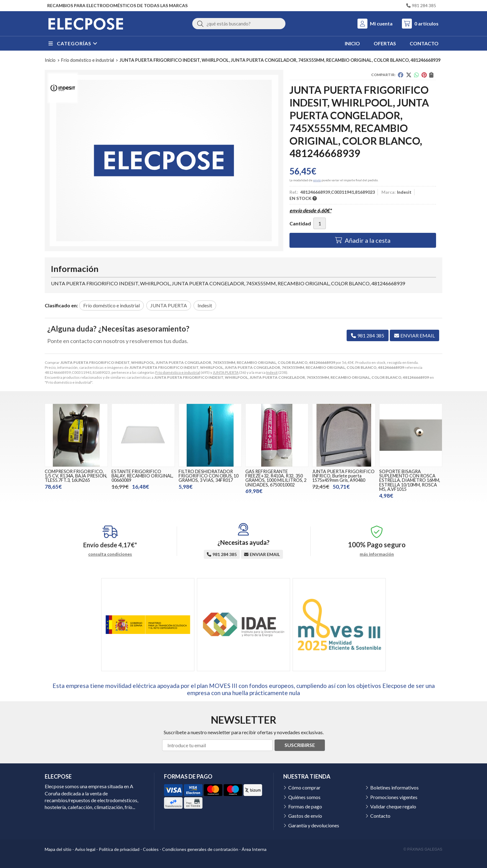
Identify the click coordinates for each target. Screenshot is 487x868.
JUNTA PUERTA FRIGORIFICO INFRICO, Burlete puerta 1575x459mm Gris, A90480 (343, 476)
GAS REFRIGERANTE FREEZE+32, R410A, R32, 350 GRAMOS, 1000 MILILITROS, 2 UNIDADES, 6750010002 (276, 478)
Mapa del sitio (58, 849)
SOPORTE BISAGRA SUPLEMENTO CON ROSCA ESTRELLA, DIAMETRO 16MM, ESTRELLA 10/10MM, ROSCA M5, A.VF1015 (410, 480)
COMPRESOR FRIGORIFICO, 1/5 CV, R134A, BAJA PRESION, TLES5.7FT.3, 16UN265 (76, 476)
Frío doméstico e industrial (178, 372)
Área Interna (254, 849)
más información (377, 554)
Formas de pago (305, 806)
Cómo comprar (304, 787)
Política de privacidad (119, 849)
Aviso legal (85, 849)
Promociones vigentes (394, 797)
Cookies (151, 849)
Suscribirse (300, 745)
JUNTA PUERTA (226, 372)
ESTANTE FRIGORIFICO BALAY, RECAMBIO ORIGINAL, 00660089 (142, 476)
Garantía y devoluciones (314, 825)
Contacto (380, 816)
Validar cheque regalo (393, 806)
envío (317, 180)
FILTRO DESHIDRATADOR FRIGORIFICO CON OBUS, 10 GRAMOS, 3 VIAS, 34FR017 (209, 476)
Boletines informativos (394, 787)
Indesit (272, 372)
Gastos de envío (305, 816)
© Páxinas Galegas (423, 849)
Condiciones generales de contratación (200, 849)
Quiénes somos (304, 797)
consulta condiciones (110, 554)
